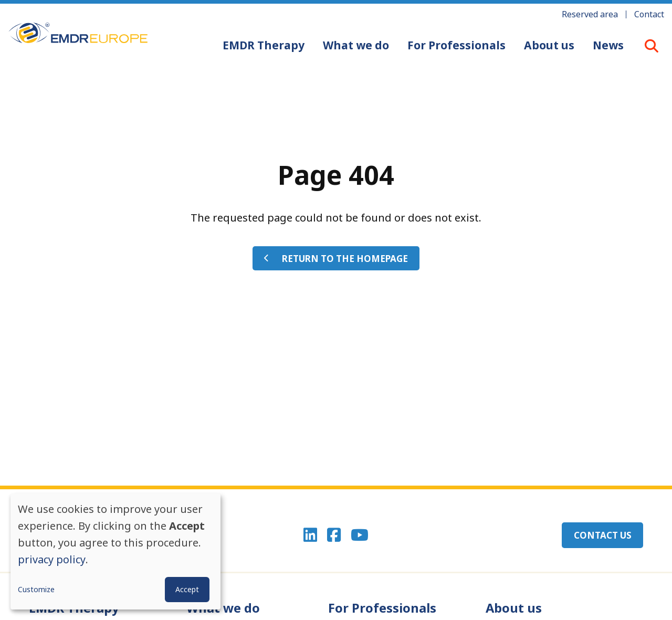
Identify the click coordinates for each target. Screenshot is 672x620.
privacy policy (52, 559)
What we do (355, 45)
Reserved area (590, 14)
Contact (649, 14)
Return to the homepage (345, 259)
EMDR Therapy (263, 45)
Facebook (334, 535)
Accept (187, 589)
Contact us (602, 535)
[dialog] (115, 551)
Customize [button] (36, 589)
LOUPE (652, 46)
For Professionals (456, 45)
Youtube (360, 535)
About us (549, 45)
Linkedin (310, 535)
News (608, 45)
